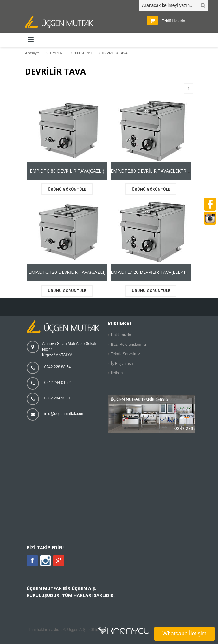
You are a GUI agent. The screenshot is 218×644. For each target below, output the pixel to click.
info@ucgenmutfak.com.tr (66, 414)
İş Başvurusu (122, 364)
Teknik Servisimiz (125, 354)
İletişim (117, 373)
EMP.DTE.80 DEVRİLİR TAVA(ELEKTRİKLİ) (153, 171)
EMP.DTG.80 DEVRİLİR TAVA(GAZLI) (67, 171)
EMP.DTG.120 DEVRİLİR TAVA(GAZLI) (67, 272)
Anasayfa (32, 53)
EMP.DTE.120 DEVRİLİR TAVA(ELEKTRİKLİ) (154, 272)
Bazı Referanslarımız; (129, 345)
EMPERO (58, 53)
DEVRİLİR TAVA (115, 53)
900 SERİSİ (83, 53)
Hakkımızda (121, 335)
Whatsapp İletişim (185, 634)
